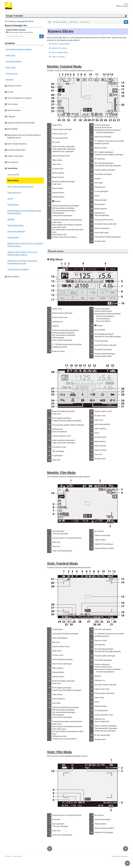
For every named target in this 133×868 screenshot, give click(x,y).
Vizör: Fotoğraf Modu (60, 53)
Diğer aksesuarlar (14, 193)
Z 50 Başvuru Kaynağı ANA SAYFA (20, 21)
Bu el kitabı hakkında (14, 61)
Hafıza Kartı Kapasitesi (16, 231)
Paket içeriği (10, 55)
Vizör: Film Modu (58, 57)
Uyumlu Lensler (13, 174)
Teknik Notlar (73, 22)
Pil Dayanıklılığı (13, 237)
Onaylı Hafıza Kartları (16, 225)
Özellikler (11, 219)
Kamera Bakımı (13, 205)
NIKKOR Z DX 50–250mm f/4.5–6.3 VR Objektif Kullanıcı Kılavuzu (22, 253)
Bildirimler (10, 80)
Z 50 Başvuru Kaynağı (60, 22)
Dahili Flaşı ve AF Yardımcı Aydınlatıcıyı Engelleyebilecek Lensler (22, 262)
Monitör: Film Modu (59, 48)
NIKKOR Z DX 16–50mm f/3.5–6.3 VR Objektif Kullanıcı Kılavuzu (25, 245)
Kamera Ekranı (13, 180)
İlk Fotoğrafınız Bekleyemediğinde (19, 49)
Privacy (9, 856)
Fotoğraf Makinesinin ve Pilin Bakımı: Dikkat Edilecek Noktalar (24, 212)
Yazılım (10, 199)
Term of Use (18, 856)
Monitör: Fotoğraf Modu (61, 44)
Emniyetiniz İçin (12, 74)
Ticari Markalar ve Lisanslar (18, 269)
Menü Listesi (11, 68)
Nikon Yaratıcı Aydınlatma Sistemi (20, 187)
